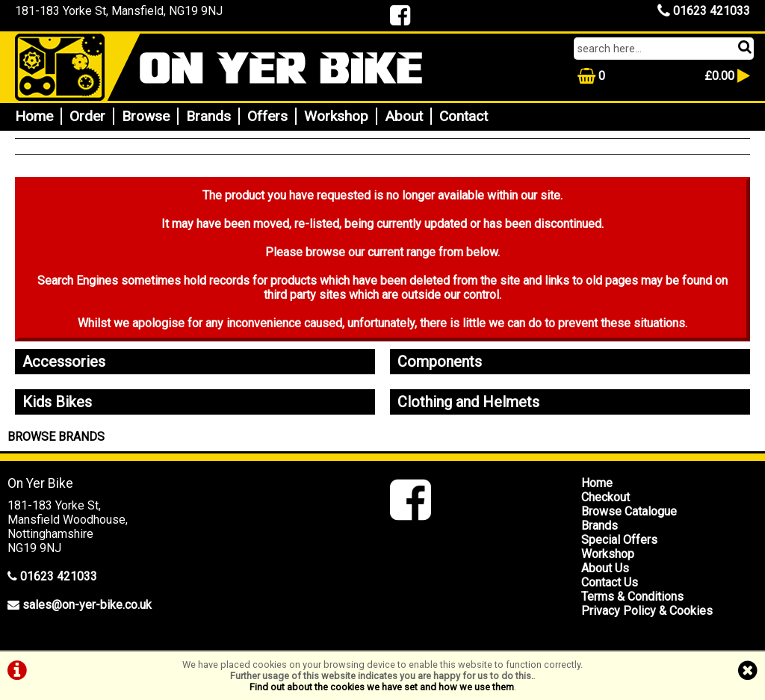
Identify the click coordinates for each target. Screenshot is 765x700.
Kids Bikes (57, 402)
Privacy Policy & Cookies (647, 611)
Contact (464, 116)
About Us (605, 568)
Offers (267, 116)
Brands (208, 116)
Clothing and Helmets (468, 402)
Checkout (606, 497)
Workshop (336, 116)
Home (34, 116)
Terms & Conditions (632, 597)
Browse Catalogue (629, 511)
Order (87, 116)
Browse (146, 116)
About (404, 116)
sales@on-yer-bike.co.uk (87, 605)
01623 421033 (704, 11)
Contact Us (610, 582)
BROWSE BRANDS (56, 437)
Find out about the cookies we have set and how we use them (382, 687)
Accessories (64, 362)
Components (440, 362)
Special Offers (619, 540)
